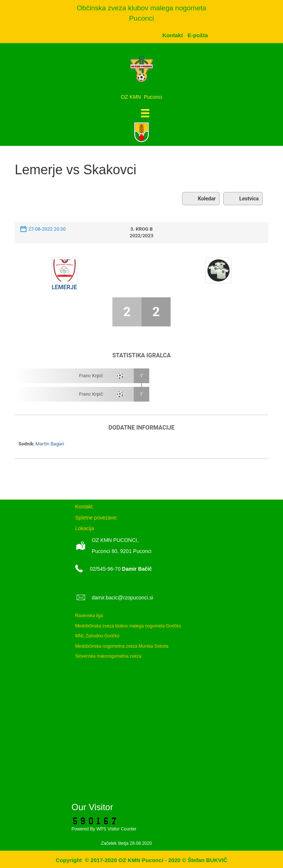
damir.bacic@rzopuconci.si (123, 598)
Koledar (201, 199)
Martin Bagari (50, 444)
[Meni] (145, 113)
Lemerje (64, 287)
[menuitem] (198, 35)
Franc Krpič (91, 376)
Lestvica (243, 199)
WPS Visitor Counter (116, 829)
